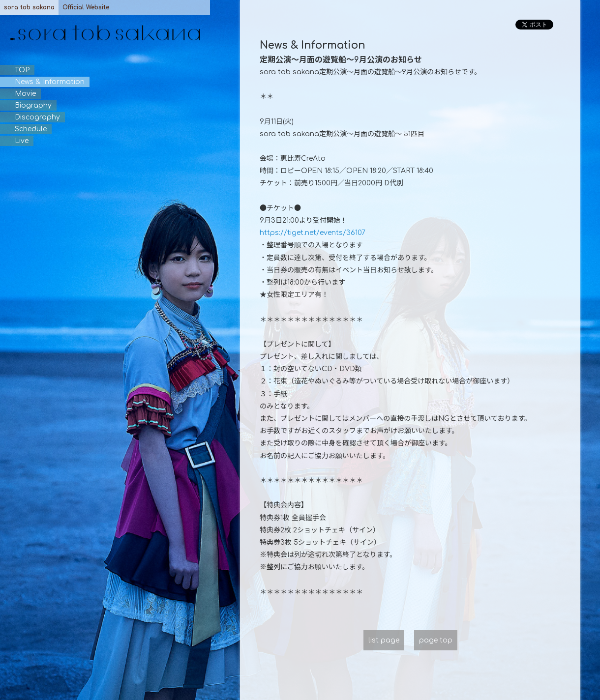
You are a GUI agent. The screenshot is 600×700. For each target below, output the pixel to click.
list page (384, 640)
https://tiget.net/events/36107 (313, 233)
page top (436, 640)
